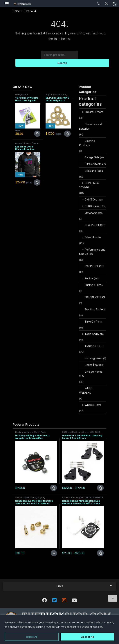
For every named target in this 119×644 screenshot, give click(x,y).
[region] (59, 629)
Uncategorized (91, 358)
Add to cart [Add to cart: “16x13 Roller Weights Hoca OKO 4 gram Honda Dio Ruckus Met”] (37, 134)
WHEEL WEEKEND (86, 390)
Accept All (87, 637)
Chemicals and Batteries (91, 126)
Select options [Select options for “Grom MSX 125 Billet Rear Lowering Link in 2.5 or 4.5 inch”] (100, 488)
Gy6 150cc (88, 199)
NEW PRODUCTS (92, 225)
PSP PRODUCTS (92, 266)
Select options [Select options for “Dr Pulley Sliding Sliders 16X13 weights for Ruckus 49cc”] (54, 488)
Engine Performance (56, 94)
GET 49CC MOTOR (93, 497)
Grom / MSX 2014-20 (89, 185)
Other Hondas (90, 237)
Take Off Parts (90, 322)
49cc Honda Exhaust (26, 497)
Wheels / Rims (90, 405)
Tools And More (91, 334)
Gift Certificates (91, 164)
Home (16, 11)
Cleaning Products (87, 143)
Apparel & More (23, 143)
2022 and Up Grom (72, 432)
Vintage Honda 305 (91, 374)
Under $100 (89, 365)
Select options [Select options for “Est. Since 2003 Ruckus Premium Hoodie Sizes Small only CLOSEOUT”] (37, 182)
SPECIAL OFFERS (92, 297)
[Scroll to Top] (113, 598)
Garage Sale (21, 94)
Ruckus (86, 278)
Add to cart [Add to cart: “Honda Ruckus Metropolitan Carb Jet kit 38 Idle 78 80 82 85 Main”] (54, 553)
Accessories (68, 497)
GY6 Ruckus (89, 206)
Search (99, 3)
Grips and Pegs (91, 171)
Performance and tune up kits (92, 252)
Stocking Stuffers (92, 309)
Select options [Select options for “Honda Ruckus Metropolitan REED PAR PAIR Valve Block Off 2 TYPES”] (100, 553)
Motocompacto (91, 213)
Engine (41, 497)
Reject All (32, 637)
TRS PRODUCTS (92, 346)
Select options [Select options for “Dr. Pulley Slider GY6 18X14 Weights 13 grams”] (67, 134)
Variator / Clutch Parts (35, 432)
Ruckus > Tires (91, 285)
